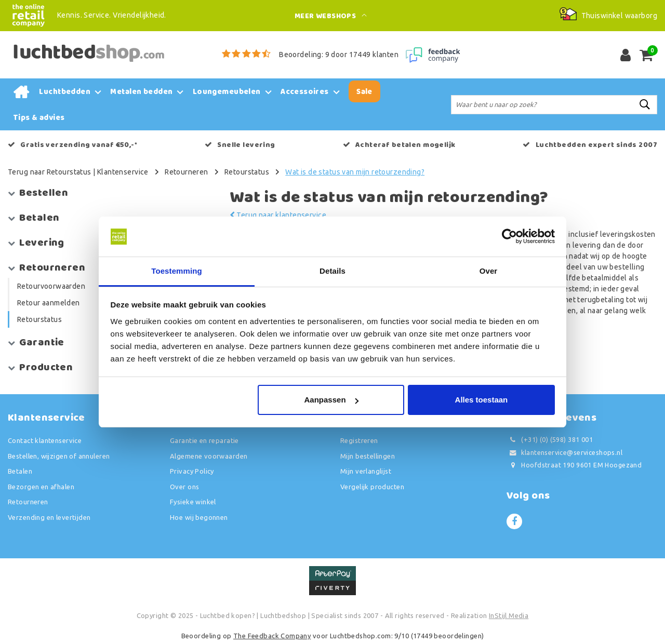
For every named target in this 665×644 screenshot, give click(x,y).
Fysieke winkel (193, 502)
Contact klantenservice (45, 440)
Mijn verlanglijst (366, 471)
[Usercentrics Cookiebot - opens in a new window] (509, 237)
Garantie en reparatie (204, 440)
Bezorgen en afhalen (41, 487)
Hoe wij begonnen (199, 517)
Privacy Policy (192, 471)
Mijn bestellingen (368, 456)
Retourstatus (247, 172)
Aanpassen (331, 400)
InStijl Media (509, 615)
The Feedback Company (272, 636)
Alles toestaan (482, 400)
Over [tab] (489, 271)
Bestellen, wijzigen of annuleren (59, 456)
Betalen (20, 471)
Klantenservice (123, 172)
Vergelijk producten (372, 487)
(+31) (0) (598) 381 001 (550, 440)
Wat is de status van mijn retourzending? (355, 172)
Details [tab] (332, 271)
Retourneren (187, 172)
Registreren (359, 440)
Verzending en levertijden (49, 517)
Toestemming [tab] (177, 271)
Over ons (184, 487)
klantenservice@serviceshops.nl (564, 453)
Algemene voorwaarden (209, 456)
